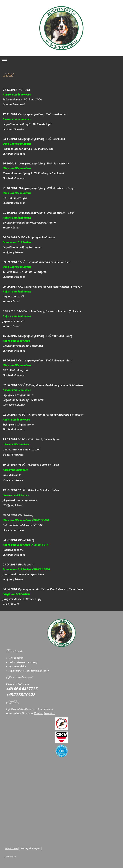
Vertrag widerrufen (30, 849)
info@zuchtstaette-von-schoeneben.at (30, 709)
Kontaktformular (44, 713)
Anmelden (11, 857)
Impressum (11, 849)
